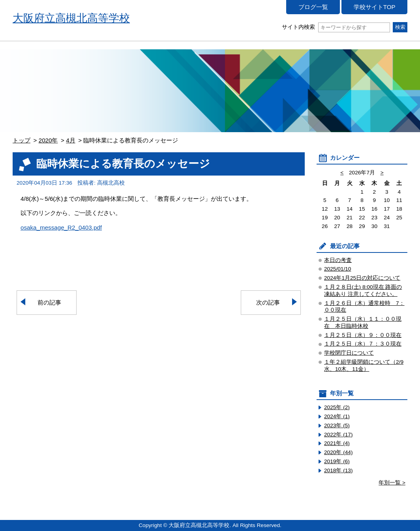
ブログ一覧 (313, 7)
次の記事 (268, 302)
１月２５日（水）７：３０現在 (363, 344)
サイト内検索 (336, 27)
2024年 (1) (337, 416)
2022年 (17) (338, 435)
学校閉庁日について (349, 353)
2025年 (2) (337, 407)
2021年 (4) (337, 443)
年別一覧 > (392, 483)
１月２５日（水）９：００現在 (363, 335)
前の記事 (49, 302)
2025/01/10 (337, 269)
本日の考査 (338, 260)
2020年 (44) (338, 452)
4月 (70, 140)
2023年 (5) (337, 425)
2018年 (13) (338, 470)
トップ (22, 140)
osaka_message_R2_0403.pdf (61, 227)
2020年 (48, 140)
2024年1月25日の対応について (362, 278)
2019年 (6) (337, 461)
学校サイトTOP (375, 7)
